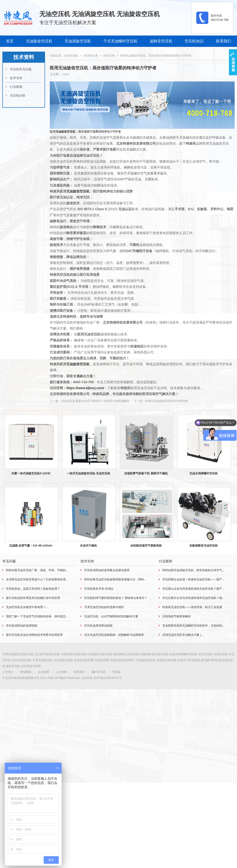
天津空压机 (221, 654)
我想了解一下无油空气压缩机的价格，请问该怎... (37, 616)
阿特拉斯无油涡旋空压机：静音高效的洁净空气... (193, 570)
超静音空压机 (161, 41)
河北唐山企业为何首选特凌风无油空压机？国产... (193, 589)
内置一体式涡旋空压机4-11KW (31, 473)
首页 (10, 41)
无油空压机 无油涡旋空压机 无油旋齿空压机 (100, 14)
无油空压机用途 (167, 660)
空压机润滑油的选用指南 (22, 626)
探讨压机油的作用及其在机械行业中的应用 (33, 598)
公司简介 (8, 672)
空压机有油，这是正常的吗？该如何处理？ (33, 589)
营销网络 (26, 672)
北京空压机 (205, 654)
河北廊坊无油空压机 (100, 654)
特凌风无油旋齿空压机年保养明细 (166, 401)
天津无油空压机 (42, 660)
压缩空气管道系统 (189, 660)
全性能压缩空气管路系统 (146, 546)
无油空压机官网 (84, 660)
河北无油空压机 (63, 660)
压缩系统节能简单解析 (177, 616)
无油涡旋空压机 (78, 41)
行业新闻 (16, 87)
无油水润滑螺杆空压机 (204, 473)
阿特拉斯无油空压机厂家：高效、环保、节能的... (37, 570)
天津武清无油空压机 (74, 654)
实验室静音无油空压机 (204, 546)
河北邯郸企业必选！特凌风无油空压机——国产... (193, 579)
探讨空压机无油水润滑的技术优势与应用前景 (34, 635)
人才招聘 (61, 672)
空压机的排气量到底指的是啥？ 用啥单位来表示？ (116, 598)
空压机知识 (194, 41)
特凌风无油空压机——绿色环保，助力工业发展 (192, 607)
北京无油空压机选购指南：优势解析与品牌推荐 (114, 635)
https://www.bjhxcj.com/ (85, 388)
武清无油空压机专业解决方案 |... (183, 635)
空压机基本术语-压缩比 (99, 589)
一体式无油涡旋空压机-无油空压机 (88, 473)
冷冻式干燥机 (88, 546)
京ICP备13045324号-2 (108, 678)
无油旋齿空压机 (39, 41)
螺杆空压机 (99, 672)
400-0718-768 (220, 20)
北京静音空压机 (31, 666)
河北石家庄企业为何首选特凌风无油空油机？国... (193, 598)
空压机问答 (18, 96)
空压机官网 (102, 660)
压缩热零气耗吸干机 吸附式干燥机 (146, 473)
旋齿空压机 (13, 666)
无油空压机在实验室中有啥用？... (27, 607)
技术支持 (16, 78)
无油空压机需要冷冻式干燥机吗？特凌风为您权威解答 (95, 401)
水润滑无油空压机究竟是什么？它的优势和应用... (37, 579)
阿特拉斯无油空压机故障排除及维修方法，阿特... (115, 579)
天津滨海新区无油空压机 (18, 654)
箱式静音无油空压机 (126, 654)
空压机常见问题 (21, 69)
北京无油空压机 (22, 660)
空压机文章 (91, 56)
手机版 (116, 672)
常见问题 (9, 561)
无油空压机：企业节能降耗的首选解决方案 (111, 616)
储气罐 (205, 660)
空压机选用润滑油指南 (98, 626)
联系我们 (223, 41)
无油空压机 (71, 56)
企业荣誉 (44, 672)
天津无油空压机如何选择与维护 (104, 607)
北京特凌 (87, 678)
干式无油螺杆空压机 (120, 41)
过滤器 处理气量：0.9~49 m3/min (31, 546)
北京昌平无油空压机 (47, 654)
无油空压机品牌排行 (122, 660)
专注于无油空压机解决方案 (68, 22)
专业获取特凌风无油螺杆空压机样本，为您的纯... (193, 626)
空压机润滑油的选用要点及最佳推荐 (107, 570)
